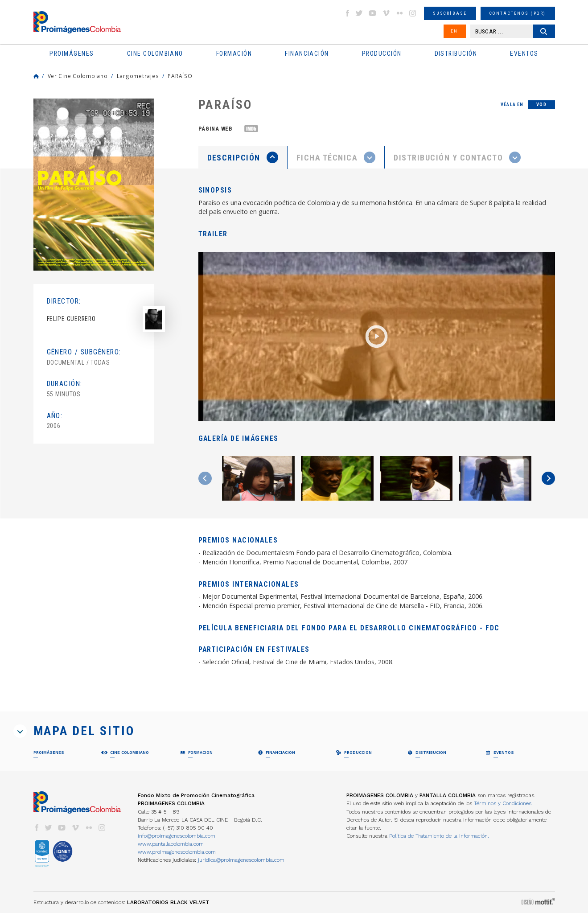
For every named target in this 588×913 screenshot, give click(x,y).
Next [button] (548, 478)
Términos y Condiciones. (503, 803)
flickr (399, 13)
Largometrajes (138, 76)
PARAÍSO (180, 76)
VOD (541, 105)
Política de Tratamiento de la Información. (439, 836)
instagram (413, 13)
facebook (347, 13)
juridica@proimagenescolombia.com (241, 860)
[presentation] (243, 157)
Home (36, 76)
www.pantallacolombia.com (171, 844)
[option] (94, 185)
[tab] (243, 158)
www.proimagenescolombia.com (177, 852)
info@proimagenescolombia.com (177, 836)
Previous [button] (205, 478)
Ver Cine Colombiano (78, 76)
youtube (373, 13)
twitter (359, 13)
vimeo (386, 13)
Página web (215, 129)
